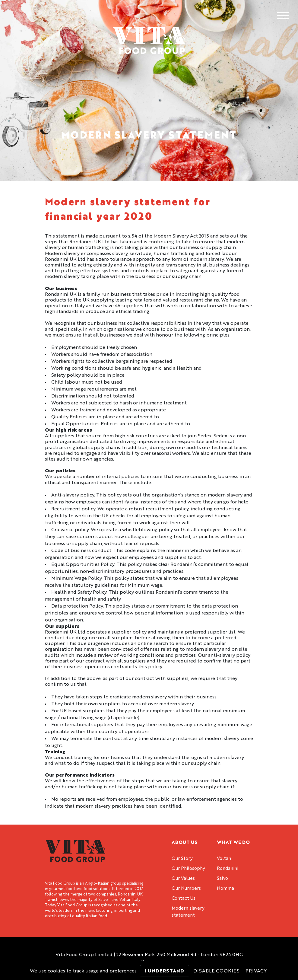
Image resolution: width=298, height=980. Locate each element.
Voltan (224, 859)
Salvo (222, 879)
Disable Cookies (216, 971)
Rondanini (228, 869)
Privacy (256, 971)
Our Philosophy (188, 869)
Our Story (182, 859)
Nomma (225, 889)
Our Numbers (186, 889)
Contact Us (184, 899)
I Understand (165, 971)
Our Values (183, 879)
